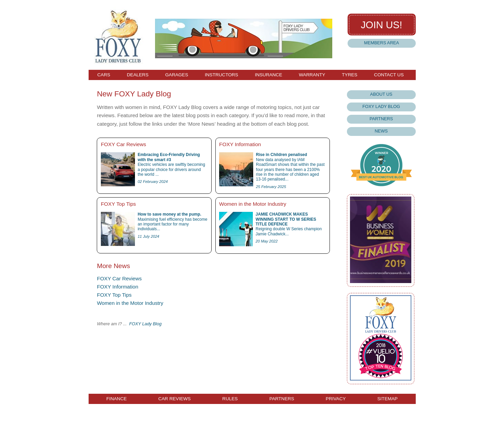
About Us (381, 94)
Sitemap (387, 399)
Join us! (382, 25)
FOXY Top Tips (114, 295)
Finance (117, 399)
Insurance (269, 75)
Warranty (312, 75)
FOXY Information (117, 287)
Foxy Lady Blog (381, 106)
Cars (104, 75)
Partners (381, 119)
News (381, 131)
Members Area (381, 43)
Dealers (138, 75)
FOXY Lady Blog (145, 324)
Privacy (336, 399)
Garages (177, 75)
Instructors (222, 75)
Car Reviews (174, 399)
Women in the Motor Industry (130, 303)
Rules (230, 399)
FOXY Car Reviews (119, 278)
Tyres (349, 75)
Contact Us (389, 75)
